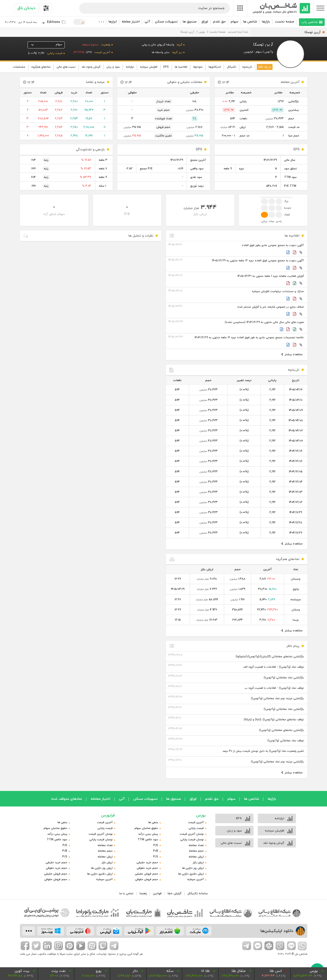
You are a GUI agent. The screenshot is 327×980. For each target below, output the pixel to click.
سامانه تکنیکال (198, 893)
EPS (166, 67)
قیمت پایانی (196, 828)
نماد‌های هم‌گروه (41, 67)
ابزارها (113, 21)
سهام (234, 21)
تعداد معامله (196, 845)
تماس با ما (126, 893)
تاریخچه (247, 67)
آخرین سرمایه (195, 879)
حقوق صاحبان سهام (146, 828)
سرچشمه (296, 599)
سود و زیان (113, 67)
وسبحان (296, 579)
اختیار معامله (131, 21)
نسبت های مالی (66, 67)
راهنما (143, 893)
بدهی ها (153, 822)
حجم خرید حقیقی (147, 862)
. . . (101, 21)
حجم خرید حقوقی (147, 868)
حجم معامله (196, 851)
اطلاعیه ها (181, 67)
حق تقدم (219, 21)
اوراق (205, 21)
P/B (156, 851)
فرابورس (108, 815)
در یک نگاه (265, 67)
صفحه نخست (284, 21)
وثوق (296, 589)
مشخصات (19, 67)
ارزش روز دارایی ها (193, 868)
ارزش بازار (198, 862)
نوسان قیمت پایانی (192, 839)
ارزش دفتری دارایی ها (191, 874)
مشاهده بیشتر (292, 354)
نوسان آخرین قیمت (192, 834)
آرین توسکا (187, 32)
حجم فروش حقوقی (147, 879)
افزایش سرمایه (149, 67)
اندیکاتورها (215, 67)
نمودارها (198, 67)
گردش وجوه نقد (91, 67)
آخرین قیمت (196, 822)
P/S (156, 857)
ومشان (296, 610)
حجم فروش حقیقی (146, 874)
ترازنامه (130, 67)
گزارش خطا (175, 893)
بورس (202, 32)
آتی (147, 21)
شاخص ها (250, 21)
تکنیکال (232, 67)
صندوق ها (190, 21)
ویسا (296, 620)
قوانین (157, 893)
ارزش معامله (196, 857)
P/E (156, 845)
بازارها (266, 21)
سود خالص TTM (148, 839)
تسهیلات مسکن (166, 21)
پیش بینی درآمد (148, 834)
